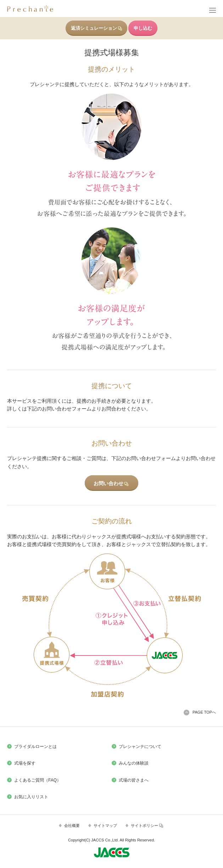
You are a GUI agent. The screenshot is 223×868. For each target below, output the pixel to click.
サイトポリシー (147, 826)
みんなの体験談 (134, 763)
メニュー (212, 11)
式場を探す (25, 763)
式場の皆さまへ (134, 780)
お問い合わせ (111, 483)
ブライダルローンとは (35, 747)
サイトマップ (105, 826)
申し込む (143, 28)
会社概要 (72, 826)
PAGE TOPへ (204, 712)
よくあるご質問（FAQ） (38, 780)
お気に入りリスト (31, 797)
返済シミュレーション (96, 28)
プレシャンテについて (140, 747)
